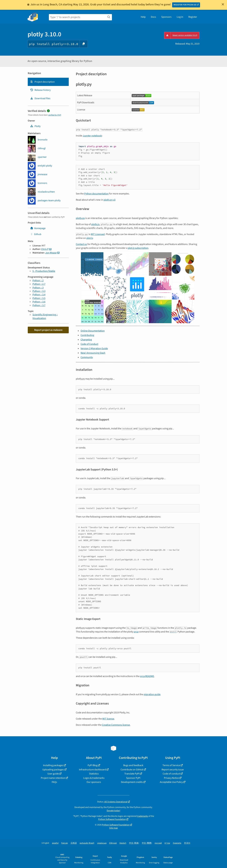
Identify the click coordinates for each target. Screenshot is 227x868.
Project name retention (53, 778)
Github (36, 234)
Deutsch (123, 843)
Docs (153, 17)
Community (87, 357)
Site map (113, 828)
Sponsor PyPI (133, 778)
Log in (180, 17)
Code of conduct (171, 774)
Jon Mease (51, 253)
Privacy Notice (171, 778)
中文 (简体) (134, 843)
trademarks (143, 816)
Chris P (45, 249)
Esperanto (177, 843)
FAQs (54, 782)
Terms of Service (171, 765)
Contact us (81, 244)
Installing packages (53, 765)
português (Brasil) (87, 843)
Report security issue (173, 770)
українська (102, 843)
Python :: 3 (38, 288)
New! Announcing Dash (93, 353)
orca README (147, 676)
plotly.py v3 (109, 200)
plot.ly (90, 238)
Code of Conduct (89, 344)
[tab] (48, 82)
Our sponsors (94, 782)
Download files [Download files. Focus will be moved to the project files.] (40, 98)
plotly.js (95, 224)
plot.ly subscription (138, 248)
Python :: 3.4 (39, 295)
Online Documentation (93, 331)
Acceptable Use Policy (171, 782)
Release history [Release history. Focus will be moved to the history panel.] (40, 90)
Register (193, 17)
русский (158, 843)
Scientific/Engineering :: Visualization (45, 316)
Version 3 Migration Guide (94, 348)
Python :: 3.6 (39, 302)
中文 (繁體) (147, 843)
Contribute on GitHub (132, 770)
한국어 (187, 843)
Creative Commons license (116, 725)
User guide (53, 774)
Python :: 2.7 (39, 284)
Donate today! (113, 811)
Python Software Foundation (112, 819)
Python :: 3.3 (39, 291)
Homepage (38, 228)
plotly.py (80, 218)
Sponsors (166, 17)
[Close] (223, 4)
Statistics (94, 774)
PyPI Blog (93, 765)
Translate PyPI (132, 774)
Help (143, 17)
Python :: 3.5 (39, 298)
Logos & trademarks (94, 778)
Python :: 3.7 (39, 305)
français (65, 843)
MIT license (108, 719)
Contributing (87, 335)
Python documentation (96, 194)
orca (136, 632)
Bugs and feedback (133, 765)
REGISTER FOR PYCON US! (185, 5)
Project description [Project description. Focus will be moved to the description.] (42, 82)
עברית (167, 843)
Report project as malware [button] (48, 330)
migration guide (152, 694)
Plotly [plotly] (35, 126)
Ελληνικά (113, 843)
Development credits (132, 782)
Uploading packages (53, 770)
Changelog (86, 340)
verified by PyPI (55, 115)
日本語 (74, 843)
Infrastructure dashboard (92, 770)
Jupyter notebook (92, 136)
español (55, 843)
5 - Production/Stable (44, 271)
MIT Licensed (98, 234)
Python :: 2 (38, 281)
